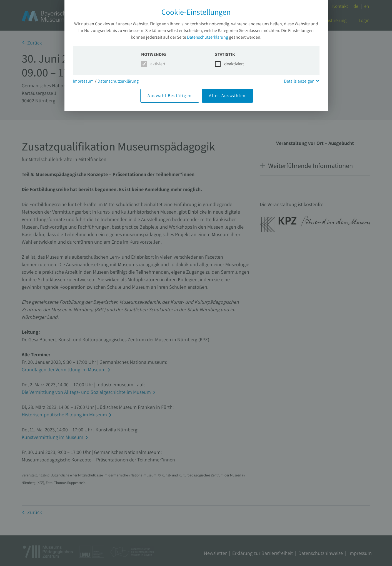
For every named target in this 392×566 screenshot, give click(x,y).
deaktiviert (231, 64)
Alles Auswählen (227, 96)
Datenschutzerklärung (208, 37)
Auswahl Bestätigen (170, 96)
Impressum (83, 81)
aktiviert (157, 64)
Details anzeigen (299, 81)
